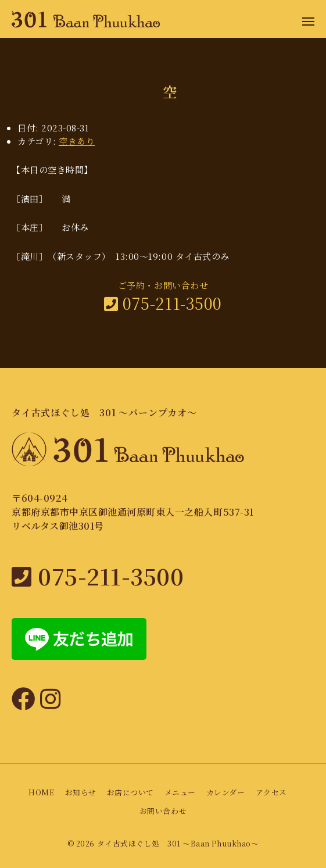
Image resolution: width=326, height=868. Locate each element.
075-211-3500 (163, 303)
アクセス (271, 792)
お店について (130, 792)
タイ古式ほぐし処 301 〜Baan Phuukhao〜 (178, 843)
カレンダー (226, 792)
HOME (41, 792)
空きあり (77, 141)
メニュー (180, 792)
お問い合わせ (163, 811)
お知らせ (81, 792)
